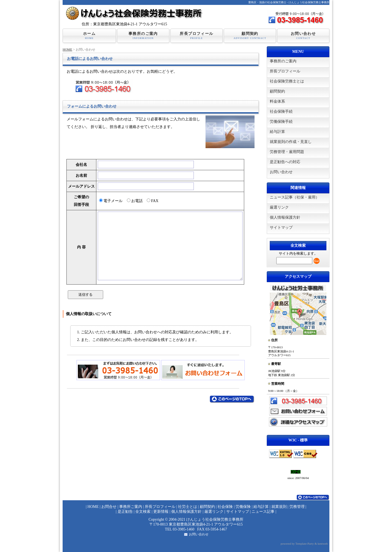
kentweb (323, 544)
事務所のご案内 (143, 36)
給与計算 (277, 132)
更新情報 (161, 512)
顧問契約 (250, 36)
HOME (67, 50)
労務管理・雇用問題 (287, 152)
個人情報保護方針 (285, 217)
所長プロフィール (197, 36)
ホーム (89, 36)
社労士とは (188, 507)
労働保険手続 (281, 122)
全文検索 (143, 512)
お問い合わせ (303, 36)
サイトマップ (281, 228)
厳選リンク (279, 207)
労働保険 (243, 507)
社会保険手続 (281, 112)
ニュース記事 (263, 512)
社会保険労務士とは (287, 81)
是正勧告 (125, 512)
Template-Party (305, 544)
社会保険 (225, 507)
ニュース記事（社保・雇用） (295, 197)
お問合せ (109, 507)
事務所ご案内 (131, 507)
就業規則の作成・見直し (291, 142)
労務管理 (297, 507)
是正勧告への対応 (285, 162)
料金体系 (277, 101)
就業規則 (279, 507)
